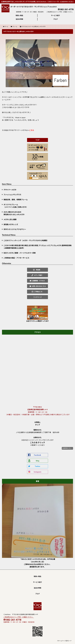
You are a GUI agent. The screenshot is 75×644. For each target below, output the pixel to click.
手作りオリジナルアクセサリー (15, 229)
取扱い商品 (19, 15)
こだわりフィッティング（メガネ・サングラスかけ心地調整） (26, 240)
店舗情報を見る (67, 448)
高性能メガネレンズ (11, 224)
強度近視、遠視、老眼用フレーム (16, 200)
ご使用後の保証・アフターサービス (16, 258)
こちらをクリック (38, 443)
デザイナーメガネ (10, 190)
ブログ (56, 19)
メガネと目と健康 (10, 219)
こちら (32, 130)
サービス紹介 (55, 15)
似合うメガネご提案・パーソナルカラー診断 (20, 253)
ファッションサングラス (12, 195)
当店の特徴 (19, 19)
